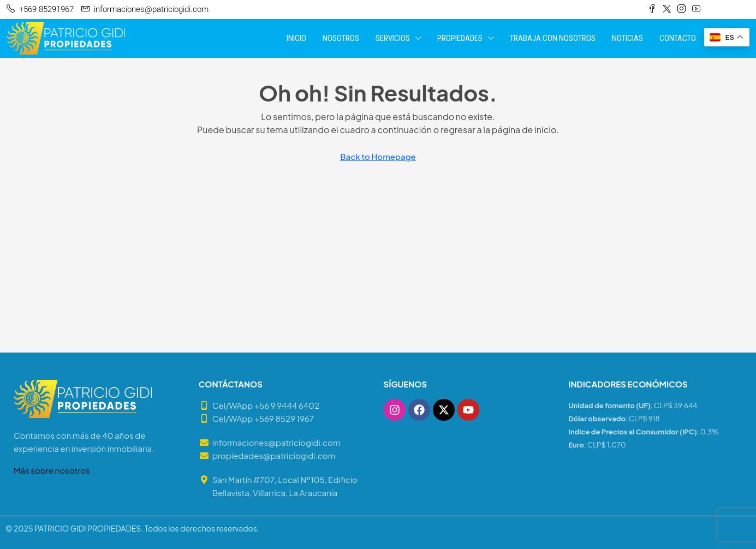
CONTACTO (678, 38)
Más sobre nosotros (52, 470)
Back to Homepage (378, 156)
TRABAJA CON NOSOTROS (553, 38)
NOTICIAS (627, 38)
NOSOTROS (341, 38)
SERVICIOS (393, 38)
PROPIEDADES (460, 38)
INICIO (296, 38)
